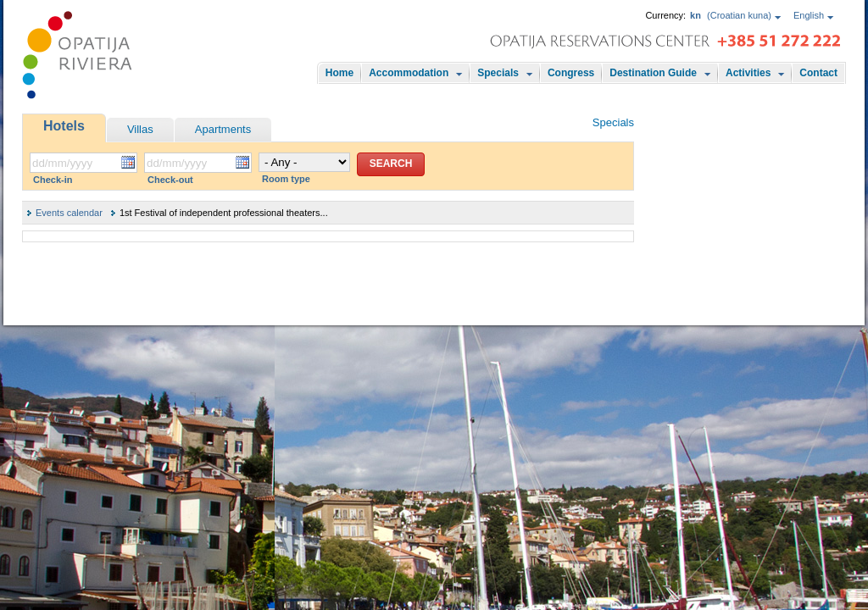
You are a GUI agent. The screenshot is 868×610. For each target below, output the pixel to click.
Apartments (223, 129)
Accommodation (409, 73)
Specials (498, 73)
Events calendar (69, 213)
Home (339, 73)
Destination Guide (653, 73)
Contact (818, 73)
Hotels (64, 126)
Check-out (170, 180)
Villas (140, 129)
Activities (748, 73)
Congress (571, 73)
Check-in (53, 180)
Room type (286, 179)
